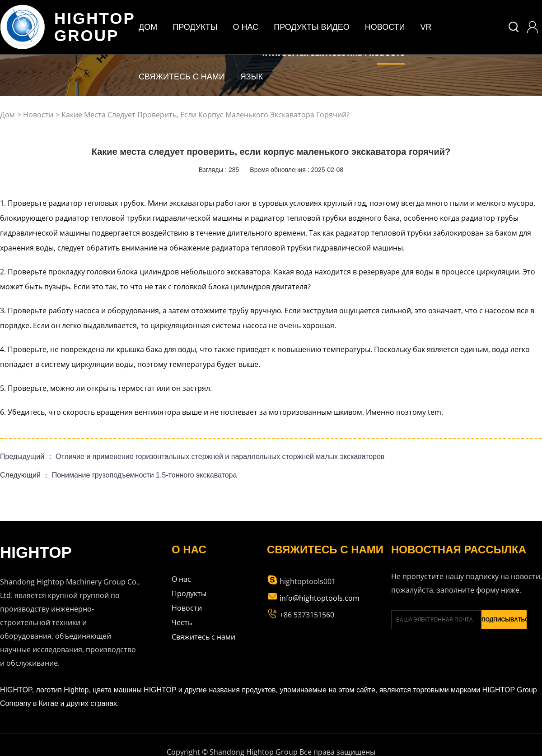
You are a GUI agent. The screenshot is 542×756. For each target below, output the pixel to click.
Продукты (189, 594)
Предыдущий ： (28, 457)
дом (148, 27)
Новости (385, 27)
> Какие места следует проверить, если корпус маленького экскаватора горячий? (203, 115)
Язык (252, 77)
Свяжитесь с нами (182, 77)
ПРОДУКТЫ (195, 27)
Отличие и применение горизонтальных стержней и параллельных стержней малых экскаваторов (220, 457)
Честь (182, 622)
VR (426, 27)
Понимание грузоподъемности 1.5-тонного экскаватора (145, 475)
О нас (181, 579)
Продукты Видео (312, 27)
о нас (246, 27)
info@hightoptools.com (313, 598)
